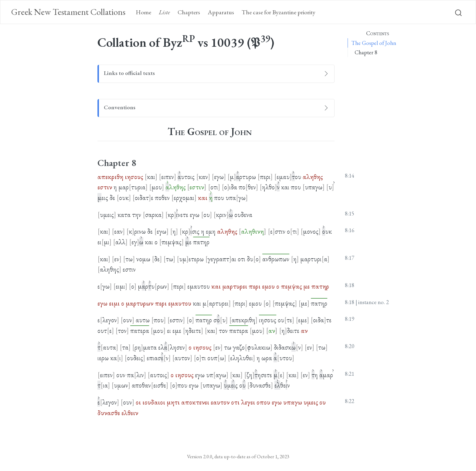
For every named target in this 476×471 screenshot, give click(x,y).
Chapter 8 (366, 52)
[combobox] (459, 12)
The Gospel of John (374, 43)
